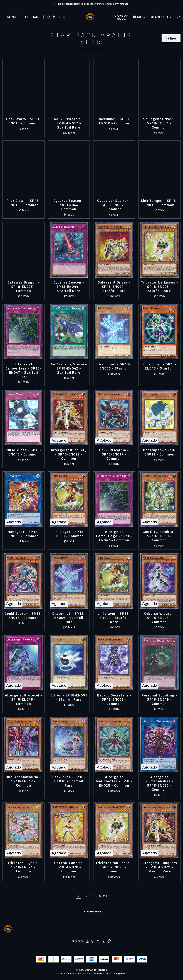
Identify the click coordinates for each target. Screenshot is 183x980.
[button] (171, 38)
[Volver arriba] (91, 912)
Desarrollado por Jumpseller (109, 973)
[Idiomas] (139, 17)
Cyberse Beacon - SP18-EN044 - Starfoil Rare (69, 287)
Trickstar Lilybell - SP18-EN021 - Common (24, 867)
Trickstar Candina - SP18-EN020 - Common (69, 867)
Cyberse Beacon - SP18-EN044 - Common (69, 205)
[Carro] (178, 17)
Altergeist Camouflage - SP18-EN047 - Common (114, 536)
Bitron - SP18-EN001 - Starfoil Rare (69, 697)
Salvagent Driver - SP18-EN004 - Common (159, 123)
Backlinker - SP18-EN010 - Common (114, 121)
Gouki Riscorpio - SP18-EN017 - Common (114, 454)
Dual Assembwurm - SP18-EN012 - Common (24, 781)
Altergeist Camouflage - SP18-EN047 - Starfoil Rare (24, 371)
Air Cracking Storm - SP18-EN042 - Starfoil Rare (69, 368)
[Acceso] (161, 17)
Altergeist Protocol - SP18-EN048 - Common (24, 700)
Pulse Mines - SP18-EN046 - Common (24, 452)
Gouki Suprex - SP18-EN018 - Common (24, 616)
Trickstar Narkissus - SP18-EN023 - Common (114, 867)
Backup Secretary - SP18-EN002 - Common (114, 700)
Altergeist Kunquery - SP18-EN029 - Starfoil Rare (159, 867)
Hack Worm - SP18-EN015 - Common (24, 121)
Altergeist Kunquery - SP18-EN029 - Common (69, 454)
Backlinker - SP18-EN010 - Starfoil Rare (69, 781)
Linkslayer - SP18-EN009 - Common (69, 534)
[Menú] (10, 17)
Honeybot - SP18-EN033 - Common (24, 534)
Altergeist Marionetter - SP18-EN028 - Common (114, 781)
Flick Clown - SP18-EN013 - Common (24, 203)
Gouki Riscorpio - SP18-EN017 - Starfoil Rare (69, 123)
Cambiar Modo (121, 17)
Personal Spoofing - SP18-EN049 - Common (159, 700)
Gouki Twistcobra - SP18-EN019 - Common (159, 536)
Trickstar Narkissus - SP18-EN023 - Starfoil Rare (159, 287)
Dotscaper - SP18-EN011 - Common (159, 452)
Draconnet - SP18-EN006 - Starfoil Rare (69, 618)
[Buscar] (29, 17)
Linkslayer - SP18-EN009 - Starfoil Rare (114, 618)
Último (103, 896)
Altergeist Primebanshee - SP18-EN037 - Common (159, 783)
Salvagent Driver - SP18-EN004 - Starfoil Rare (114, 287)
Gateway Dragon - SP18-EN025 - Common (24, 287)
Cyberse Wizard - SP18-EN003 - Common (159, 618)
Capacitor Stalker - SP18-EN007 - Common (114, 205)
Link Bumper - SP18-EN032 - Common (159, 203)
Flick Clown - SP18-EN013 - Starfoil (159, 366)
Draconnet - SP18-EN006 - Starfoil (114, 366)
